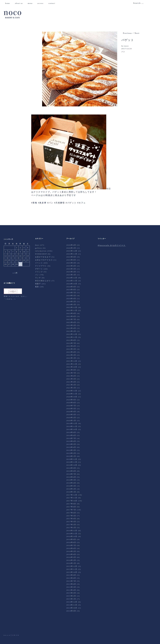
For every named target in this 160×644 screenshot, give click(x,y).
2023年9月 (71, 313)
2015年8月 (71, 578)
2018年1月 (71, 492)
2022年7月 (71, 343)
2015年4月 (71, 590)
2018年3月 (71, 486)
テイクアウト (41, 266)
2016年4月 (71, 554)
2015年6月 (71, 584)
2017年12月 (72, 495)
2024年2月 (71, 302)
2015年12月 (72, 566)
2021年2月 (71, 385)
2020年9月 (71, 400)
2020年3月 (71, 415)
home (8, 3)
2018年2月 (71, 489)
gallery (39, 248)
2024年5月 (71, 296)
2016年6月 (71, 548)
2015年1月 (71, 599)
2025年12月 (72, 251)
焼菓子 (38, 284)
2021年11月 (72, 364)
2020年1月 (71, 421)
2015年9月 (71, 575)
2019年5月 (71, 444)
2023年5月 (71, 325)
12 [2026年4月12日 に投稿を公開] (6, 256)
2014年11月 (72, 605)
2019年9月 (71, 432)
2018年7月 (71, 474)
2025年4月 (71, 266)
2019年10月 (72, 429)
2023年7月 (71, 319)
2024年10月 (72, 284)
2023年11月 (72, 310)
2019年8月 (71, 435)
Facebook (13, 627)
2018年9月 (71, 468)
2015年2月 (71, 596)
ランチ (38, 278)
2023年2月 (71, 331)
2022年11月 (72, 337)
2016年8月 (71, 542)
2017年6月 (71, 513)
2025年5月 (71, 263)
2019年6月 (71, 441)
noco (126, 46)
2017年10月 (72, 501)
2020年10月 (72, 397)
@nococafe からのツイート (112, 245)
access (41, 3)
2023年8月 (71, 316)
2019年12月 (72, 423)
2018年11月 (72, 462)
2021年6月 (71, 376)
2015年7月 (71, 581)
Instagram (20, 627)
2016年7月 (71, 545)
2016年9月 (71, 539)
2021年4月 (71, 382)
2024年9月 (71, 287)
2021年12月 (72, 361)
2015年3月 (71, 593)
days (37, 245)
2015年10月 (72, 572)
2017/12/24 (127, 49)
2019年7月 (71, 438)
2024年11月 (72, 281)
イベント (39, 263)
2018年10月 (72, 465)
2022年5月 (71, 349)
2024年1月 (71, 305)
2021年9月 (71, 370)
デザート (39, 269)
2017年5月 (71, 516)
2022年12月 (72, 334)
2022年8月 (71, 340)
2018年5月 (71, 480)
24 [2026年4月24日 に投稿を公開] (24, 260)
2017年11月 (72, 498)
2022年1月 (71, 358)
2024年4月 (71, 299)
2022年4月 (71, 352)
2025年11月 (72, 254)
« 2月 (15, 273)
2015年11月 (72, 569)
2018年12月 (72, 459)
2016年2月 (71, 560)
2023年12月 (72, 307)
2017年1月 (71, 528)
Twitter (6, 627)
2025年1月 (71, 275)
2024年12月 (72, 278)
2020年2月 (71, 418)
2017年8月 (71, 507)
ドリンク (39, 272)
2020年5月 (71, 409)
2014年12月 (72, 602)
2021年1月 (71, 388)
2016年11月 (72, 534)
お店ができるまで (43, 257)
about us (20, 3)
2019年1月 (71, 456)
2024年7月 (71, 293)
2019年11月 (72, 426)
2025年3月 (71, 269)
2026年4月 (71, 245)
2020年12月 (72, 391)
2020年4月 (71, 412)
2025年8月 (71, 260)
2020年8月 (71, 403)
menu (31, 3)
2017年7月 (71, 510)
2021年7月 (71, 373)
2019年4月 (71, 447)
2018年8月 (71, 471)
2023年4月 (71, 328)
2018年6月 (71, 477)
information (41, 251)
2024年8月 (71, 290)
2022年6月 (71, 346)
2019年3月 (71, 450)
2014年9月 (71, 611)
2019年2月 (71, 453)
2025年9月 (71, 257)
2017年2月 (71, 525)
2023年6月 (71, 322)
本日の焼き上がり (43, 281)
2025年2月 (71, 272)
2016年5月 (71, 551)
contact (53, 3)
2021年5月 (71, 379)
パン (123, 52)
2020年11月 (72, 394)
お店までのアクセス (44, 260)
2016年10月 (72, 536)
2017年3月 (71, 522)
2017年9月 (71, 504)
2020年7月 (71, 406)
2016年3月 (71, 557)
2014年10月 (72, 608)
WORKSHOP (41, 254)
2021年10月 (72, 367)
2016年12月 (72, 531)
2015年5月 (71, 587)
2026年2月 (71, 248)
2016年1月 (71, 563)
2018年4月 (71, 483)
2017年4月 (71, 519)
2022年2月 (71, 355)
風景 (37, 287)
